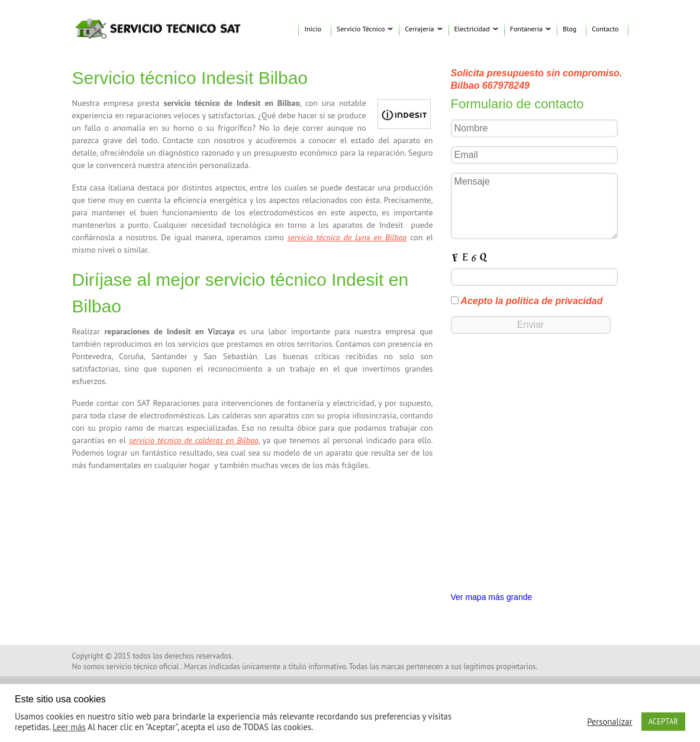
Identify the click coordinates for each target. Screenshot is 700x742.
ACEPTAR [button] (663, 722)
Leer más (69, 727)
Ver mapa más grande (492, 597)
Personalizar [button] (609, 722)
